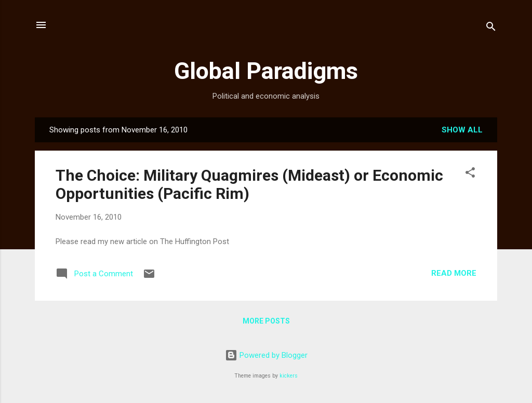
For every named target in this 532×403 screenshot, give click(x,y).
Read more (454, 273)
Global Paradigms (266, 71)
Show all (462, 130)
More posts (266, 321)
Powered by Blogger (266, 355)
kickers (289, 376)
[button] (470, 174)
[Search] (491, 28)
